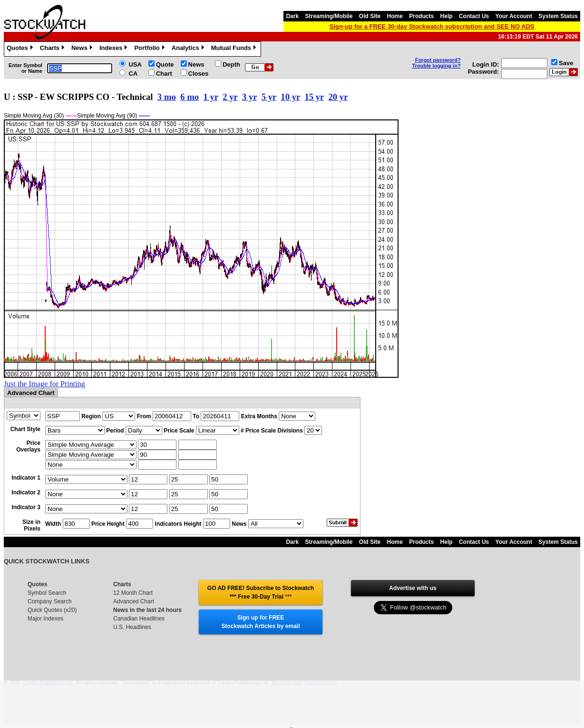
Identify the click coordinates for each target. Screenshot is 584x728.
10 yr (290, 97)
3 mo (167, 97)
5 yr (269, 97)
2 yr (230, 97)
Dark (292, 16)
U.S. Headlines (132, 627)
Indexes (114, 49)
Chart (164, 74)
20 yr (338, 97)
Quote (165, 64)
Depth (231, 64)
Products (421, 16)
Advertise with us (413, 588)
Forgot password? (438, 60)
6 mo (190, 97)
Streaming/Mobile (329, 16)
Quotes (21, 49)
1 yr (211, 97)
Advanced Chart (134, 601)
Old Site (370, 16)
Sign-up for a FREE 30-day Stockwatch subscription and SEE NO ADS (432, 26)
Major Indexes (45, 619)
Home (395, 16)
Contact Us (474, 16)
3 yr (249, 97)
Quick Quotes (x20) (52, 610)
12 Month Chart (133, 593)
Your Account (514, 16)
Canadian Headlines (139, 619)
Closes (199, 74)
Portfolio (150, 49)
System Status (558, 16)
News (83, 49)
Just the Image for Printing (44, 384)
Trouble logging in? (437, 66)
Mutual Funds (235, 49)
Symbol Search (47, 593)
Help (447, 16)
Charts (53, 49)
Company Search (50, 601)
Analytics (189, 49)
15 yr (314, 97)
